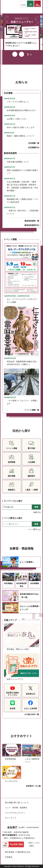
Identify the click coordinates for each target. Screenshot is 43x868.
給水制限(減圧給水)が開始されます (21, 110)
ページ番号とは (34, 529)
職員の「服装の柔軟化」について (21, 136)
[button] (23, 4)
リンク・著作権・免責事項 (16, 808)
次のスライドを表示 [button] (22, 54)
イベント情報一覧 (32, 410)
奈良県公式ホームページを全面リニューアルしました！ (21, 44)
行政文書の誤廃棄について (18, 162)
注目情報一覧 (34, 143)
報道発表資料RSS (32, 225)
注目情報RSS (34, 148)
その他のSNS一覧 (32, 714)
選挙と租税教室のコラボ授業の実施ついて (22, 172)
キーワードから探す (13, 501)
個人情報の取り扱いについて (17, 803)
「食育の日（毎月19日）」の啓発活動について (23, 212)
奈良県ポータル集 (33, 786)
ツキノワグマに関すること (18, 102)
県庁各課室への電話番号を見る (18, 852)
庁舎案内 (9, 857)
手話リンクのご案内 (34, 844)
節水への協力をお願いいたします (21, 127)
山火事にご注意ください (17, 119)
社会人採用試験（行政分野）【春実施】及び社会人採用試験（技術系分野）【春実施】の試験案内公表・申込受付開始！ (22, 186)
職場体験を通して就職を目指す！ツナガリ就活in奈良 (22, 201)
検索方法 (37, 512)
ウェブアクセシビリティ (15, 813)
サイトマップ (11, 818)
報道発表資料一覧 (32, 221)
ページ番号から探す (13, 518)
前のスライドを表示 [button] (15, 54)
